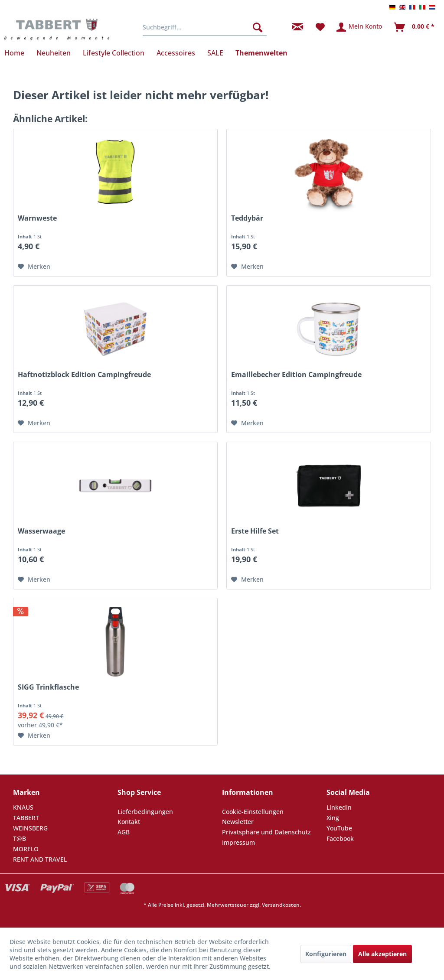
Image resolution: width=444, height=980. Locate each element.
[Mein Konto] (360, 27)
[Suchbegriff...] (205, 27)
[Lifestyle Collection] (114, 53)
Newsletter (238, 822)
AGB (124, 832)
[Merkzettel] (320, 27)
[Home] (17, 53)
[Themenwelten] (261, 53)
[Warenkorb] (415, 27)
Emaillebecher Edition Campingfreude (296, 375)
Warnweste (37, 218)
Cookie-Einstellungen (253, 812)
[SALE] (215, 53)
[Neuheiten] (54, 53)
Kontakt (129, 822)
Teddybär (247, 218)
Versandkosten (281, 905)
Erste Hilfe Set (255, 531)
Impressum (238, 842)
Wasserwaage (41, 531)
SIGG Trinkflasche (48, 687)
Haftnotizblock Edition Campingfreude (84, 375)
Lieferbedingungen (145, 812)
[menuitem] (205, 27)
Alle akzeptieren (382, 954)
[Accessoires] (176, 53)
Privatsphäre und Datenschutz (266, 832)
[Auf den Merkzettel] (34, 267)
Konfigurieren (326, 954)
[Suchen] (258, 27)
